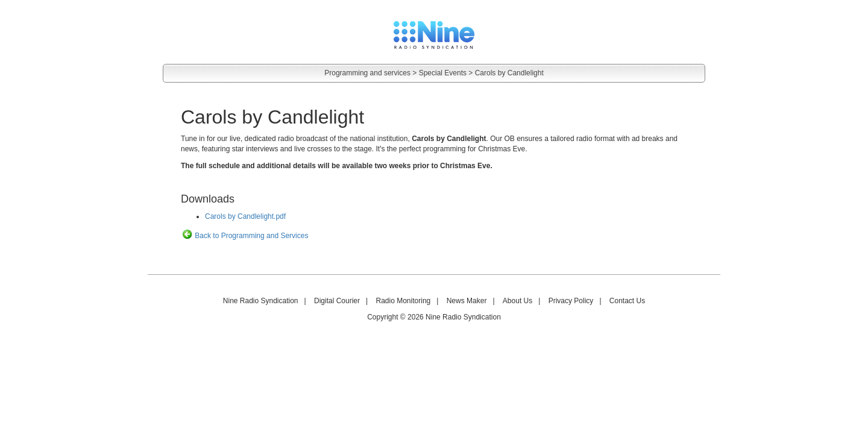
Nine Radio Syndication (261, 301)
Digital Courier (337, 301)
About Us (517, 301)
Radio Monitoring (404, 301)
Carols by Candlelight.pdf (245, 216)
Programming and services (367, 73)
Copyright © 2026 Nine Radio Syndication (434, 317)
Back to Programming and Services (244, 236)
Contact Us (627, 301)
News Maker (467, 301)
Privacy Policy (571, 301)
